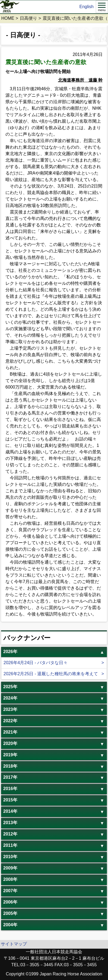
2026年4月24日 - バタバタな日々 (36, 663)
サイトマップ (14, 944)
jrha (10, 7)
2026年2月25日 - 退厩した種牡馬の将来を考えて (51, 674)
